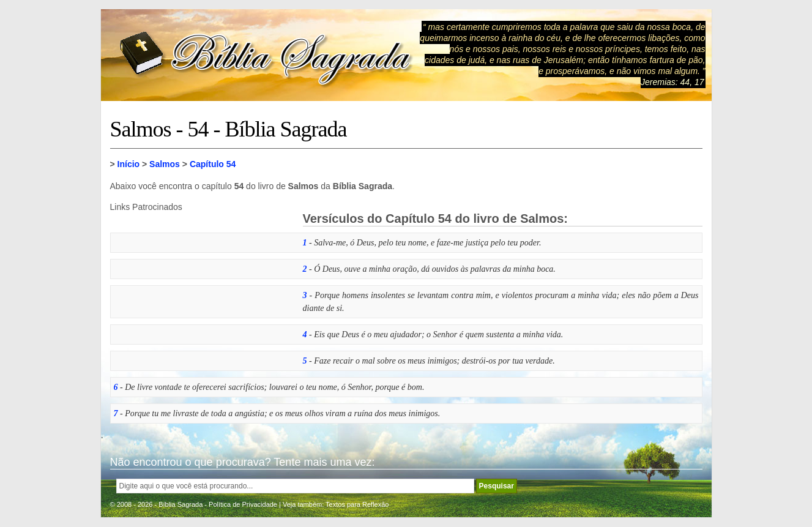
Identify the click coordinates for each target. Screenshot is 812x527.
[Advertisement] (202, 288)
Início (129, 164)
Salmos (165, 164)
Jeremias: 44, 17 (672, 82)
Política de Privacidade (243, 504)
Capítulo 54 (213, 164)
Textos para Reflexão (357, 504)
